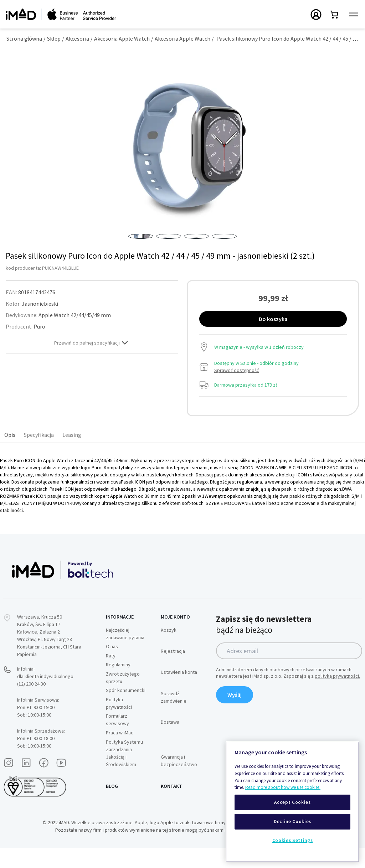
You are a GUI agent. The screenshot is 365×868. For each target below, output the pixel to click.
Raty (111, 676)
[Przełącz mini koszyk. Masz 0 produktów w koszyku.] (335, 14)
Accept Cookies (292, 802)
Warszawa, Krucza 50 (40, 637)
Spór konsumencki (126, 710)
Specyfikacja (39, 455)
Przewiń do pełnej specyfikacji (92, 363)
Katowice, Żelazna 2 (38, 652)
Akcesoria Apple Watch (122, 38)
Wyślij (235, 715)
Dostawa (170, 742)
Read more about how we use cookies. (283, 787)
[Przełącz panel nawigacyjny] (353, 14)
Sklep (54, 38)
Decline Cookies (292, 821)
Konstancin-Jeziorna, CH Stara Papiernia (49, 670)
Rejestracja (173, 671)
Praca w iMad (120, 753)
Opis (10, 455)
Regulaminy (118, 684)
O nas (112, 666)
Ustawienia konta (179, 692)
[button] (141, 246)
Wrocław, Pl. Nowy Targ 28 (45, 659)
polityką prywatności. (337, 696)
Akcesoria (77, 38)
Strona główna (24, 38)
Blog (112, 806)
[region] (292, 802)
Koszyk (169, 650)
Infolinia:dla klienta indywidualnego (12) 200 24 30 (45, 696)
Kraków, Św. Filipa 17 (39, 644)
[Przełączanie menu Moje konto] (316, 14)
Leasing (72, 455)
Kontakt (171, 806)
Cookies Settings (293, 840)
